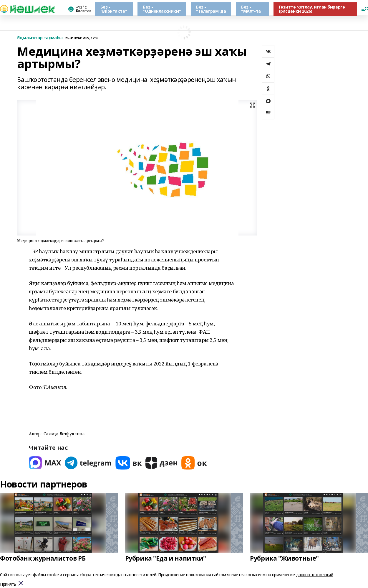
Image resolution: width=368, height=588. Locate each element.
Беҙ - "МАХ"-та (251, 9)
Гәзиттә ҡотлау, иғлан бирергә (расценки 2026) (312, 9)
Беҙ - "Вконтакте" (114, 9)
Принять (8, 584)
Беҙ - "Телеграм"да (211, 9)
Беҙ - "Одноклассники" (162, 9)
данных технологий (315, 575)
